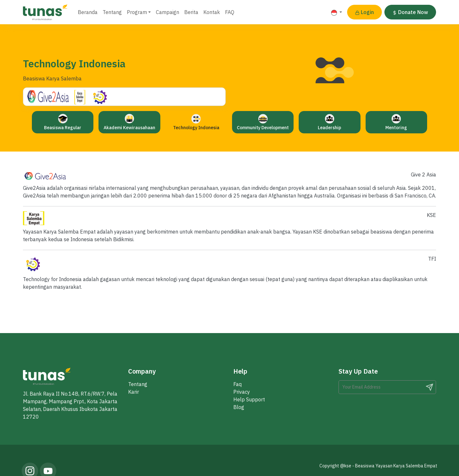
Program (137, 12)
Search (430, 387)
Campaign (168, 12)
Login (364, 12)
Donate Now (410, 12)
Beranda (88, 12)
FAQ (230, 12)
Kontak (212, 12)
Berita (191, 12)
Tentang (112, 12)
